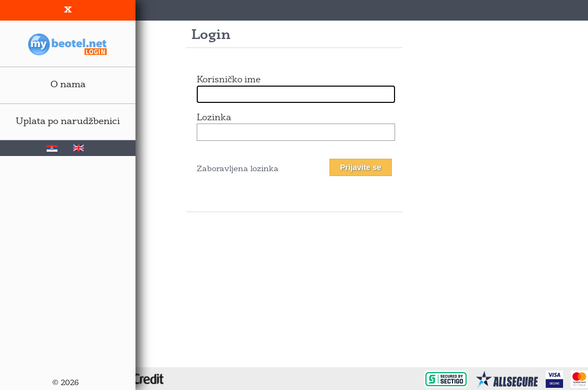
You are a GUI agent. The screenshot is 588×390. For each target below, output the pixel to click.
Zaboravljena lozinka (238, 169)
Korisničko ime (229, 80)
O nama (68, 85)
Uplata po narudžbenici (68, 122)
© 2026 (65, 383)
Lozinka (214, 118)
